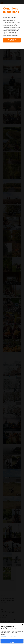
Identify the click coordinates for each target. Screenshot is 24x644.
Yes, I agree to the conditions (12, 40)
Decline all (12, 642)
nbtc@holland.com (14, 36)
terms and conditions (11, 29)
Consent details (4, 637)
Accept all (12, 640)
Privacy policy (13, 637)
